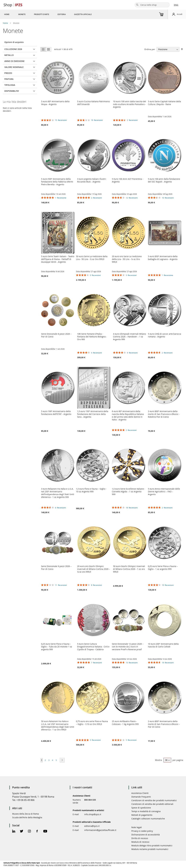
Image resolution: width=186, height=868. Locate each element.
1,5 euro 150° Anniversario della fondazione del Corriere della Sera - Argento (93, 414)
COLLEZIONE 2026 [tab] (13, 49)
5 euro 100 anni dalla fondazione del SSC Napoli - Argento (164, 180)
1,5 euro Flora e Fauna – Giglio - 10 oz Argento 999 (91, 490)
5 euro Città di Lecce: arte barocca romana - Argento (164, 335)
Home (6, 23)
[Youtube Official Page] (45, 832)
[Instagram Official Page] (29, 832)
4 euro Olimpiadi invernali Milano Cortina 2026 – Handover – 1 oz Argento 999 (129, 337)
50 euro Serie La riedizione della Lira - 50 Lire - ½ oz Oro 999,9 (92, 258)
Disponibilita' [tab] (12, 91)
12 (132, 198)
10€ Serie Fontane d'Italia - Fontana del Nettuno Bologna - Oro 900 (92, 337)
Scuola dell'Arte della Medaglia (27, 817)
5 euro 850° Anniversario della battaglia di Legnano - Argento (163, 258)
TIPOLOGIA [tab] (10, 85)
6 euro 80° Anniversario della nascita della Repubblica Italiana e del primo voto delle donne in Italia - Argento (128, 415)
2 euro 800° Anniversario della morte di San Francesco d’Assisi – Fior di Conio (164, 724)
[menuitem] (7, 14)
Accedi (180, 14)
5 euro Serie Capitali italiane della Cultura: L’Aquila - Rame (164, 103)
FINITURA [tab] (9, 79)
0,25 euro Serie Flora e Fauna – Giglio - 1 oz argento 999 (163, 568)
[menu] (51, 14)
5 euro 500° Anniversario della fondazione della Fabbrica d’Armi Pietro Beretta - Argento (57, 182)
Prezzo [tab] (8, 73)
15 (61, 120)
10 (168, 198)
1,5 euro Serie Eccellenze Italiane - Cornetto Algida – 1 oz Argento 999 (129, 492)
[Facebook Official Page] (37, 832)
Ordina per (150, 49)
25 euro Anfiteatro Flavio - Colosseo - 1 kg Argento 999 (125, 723)
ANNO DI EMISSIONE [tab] (14, 61)
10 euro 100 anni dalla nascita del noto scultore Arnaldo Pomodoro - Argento (130, 104)
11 (61, 585)
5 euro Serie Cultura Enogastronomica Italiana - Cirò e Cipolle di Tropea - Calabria (93, 647)
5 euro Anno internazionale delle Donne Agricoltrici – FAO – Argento (164, 492)
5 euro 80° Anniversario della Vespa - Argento (55, 103)
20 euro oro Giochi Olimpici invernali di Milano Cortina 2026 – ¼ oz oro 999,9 (94, 569)
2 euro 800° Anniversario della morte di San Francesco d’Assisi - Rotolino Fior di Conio (164, 414)
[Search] (137, 5)
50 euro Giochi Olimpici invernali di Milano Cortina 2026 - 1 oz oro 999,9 (129, 569)
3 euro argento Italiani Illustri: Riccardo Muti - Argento (92, 180)
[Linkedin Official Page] (14, 832)
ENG (176, 5)
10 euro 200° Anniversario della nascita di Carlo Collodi (163, 645)
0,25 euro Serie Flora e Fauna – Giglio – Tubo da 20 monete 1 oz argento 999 (57, 647)
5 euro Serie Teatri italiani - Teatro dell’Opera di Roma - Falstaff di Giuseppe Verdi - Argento (58, 259)
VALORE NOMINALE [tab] (14, 67)
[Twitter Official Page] (22, 832)
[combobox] (152, 5)
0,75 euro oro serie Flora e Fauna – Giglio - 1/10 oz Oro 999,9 (92, 723)
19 (97, 120)
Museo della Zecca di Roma (26, 814)
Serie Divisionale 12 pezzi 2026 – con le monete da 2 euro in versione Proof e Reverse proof (128, 647)
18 (132, 508)
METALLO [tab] (9, 55)
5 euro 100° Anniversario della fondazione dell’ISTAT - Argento (56, 413)
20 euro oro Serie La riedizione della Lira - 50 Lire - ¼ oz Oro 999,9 (127, 259)
